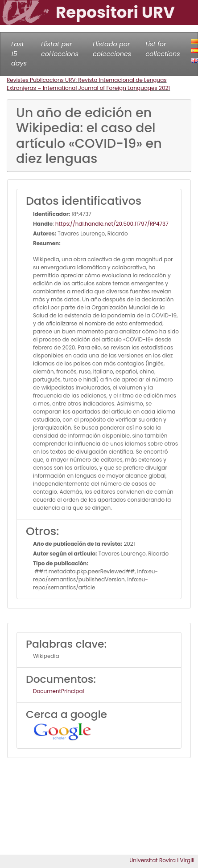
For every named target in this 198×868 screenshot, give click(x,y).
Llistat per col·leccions (60, 49)
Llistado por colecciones (112, 49)
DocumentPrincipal (58, 691)
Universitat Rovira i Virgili (162, 860)
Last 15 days (19, 54)
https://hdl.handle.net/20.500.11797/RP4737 (112, 224)
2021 (164, 88)
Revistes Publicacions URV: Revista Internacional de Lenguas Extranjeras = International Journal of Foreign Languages (87, 84)
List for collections (163, 49)
